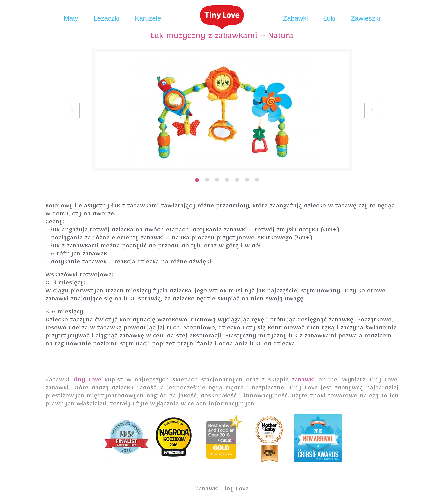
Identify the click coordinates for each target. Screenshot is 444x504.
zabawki (303, 381)
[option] (222, 110)
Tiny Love (87, 381)
